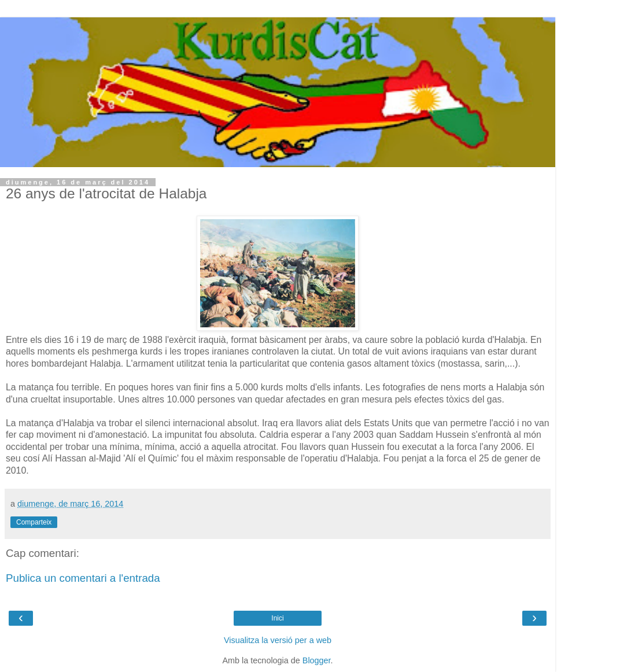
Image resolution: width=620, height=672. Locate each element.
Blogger (317, 660)
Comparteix (34, 522)
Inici (277, 618)
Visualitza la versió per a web (278, 640)
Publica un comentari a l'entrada (83, 578)
